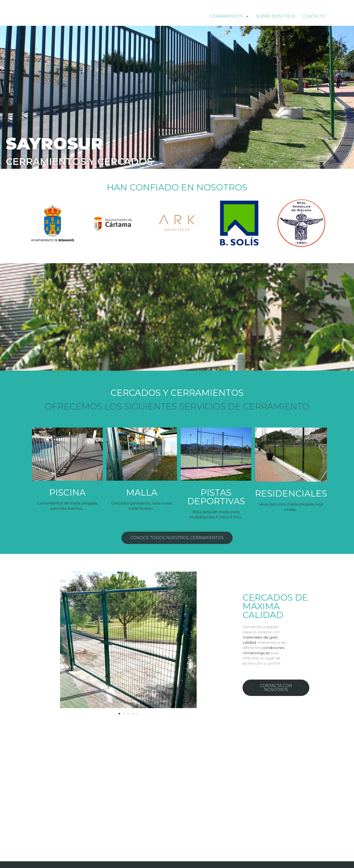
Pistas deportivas (216, 497)
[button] (177, 518)
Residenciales (291, 493)
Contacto (314, 16)
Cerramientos (229, 16)
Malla (142, 492)
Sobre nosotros (276, 16)
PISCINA (67, 492)
